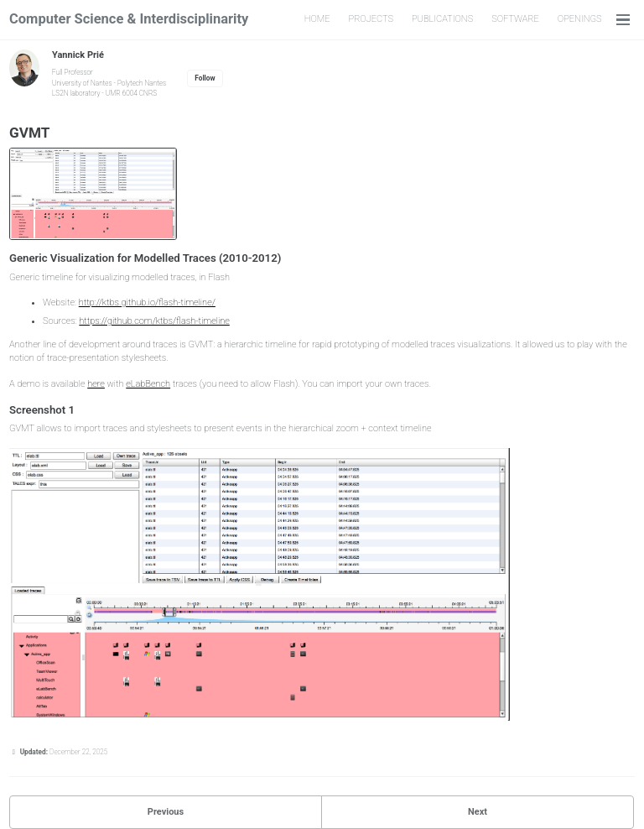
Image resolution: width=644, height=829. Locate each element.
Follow (205, 78)
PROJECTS (371, 19)
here (96, 384)
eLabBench (148, 384)
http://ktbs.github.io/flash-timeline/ (147, 302)
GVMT (29, 133)
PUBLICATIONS (442, 19)
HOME (317, 19)
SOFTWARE (515, 19)
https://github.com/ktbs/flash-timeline (154, 321)
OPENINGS (580, 19)
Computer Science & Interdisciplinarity (129, 19)
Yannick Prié (78, 55)
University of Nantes (82, 83)
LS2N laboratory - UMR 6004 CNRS (104, 93)
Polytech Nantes (142, 83)
